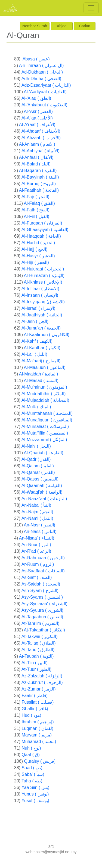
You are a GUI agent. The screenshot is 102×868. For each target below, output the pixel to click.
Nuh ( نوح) (31, 748)
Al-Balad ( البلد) (36, 164)
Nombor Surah (35, 26)
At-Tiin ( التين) (35, 663)
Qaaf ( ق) (31, 755)
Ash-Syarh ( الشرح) (40, 591)
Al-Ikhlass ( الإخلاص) (43, 282)
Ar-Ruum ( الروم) (38, 564)
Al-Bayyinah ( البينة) (40, 177)
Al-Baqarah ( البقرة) (38, 171)
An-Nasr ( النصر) (40, 525)
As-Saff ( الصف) (37, 577)
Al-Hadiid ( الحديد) (38, 243)
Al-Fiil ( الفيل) (37, 216)
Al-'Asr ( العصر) (38, 111)
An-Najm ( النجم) (37, 512)
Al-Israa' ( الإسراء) (38, 308)
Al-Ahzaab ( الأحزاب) (41, 138)
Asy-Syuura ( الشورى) (42, 610)
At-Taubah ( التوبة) (36, 656)
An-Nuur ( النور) (36, 545)
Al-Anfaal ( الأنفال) (36, 157)
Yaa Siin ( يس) (35, 787)
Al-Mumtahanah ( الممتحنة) (47, 413)
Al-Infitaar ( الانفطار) (40, 289)
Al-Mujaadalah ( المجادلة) (45, 400)
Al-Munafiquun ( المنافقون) (47, 420)
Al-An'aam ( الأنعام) (37, 144)
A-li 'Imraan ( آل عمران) (41, 65)
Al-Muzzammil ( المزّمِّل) (44, 440)
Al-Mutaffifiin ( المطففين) (45, 433)
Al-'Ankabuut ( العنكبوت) (44, 105)
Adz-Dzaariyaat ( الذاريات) (46, 85)
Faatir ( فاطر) (35, 696)
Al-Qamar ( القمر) (38, 472)
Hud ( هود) (32, 715)
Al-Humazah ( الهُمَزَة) (44, 276)
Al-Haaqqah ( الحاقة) (41, 236)
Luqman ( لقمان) (38, 728)
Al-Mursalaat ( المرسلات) (45, 426)
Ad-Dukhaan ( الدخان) (42, 72)
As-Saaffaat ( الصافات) (43, 571)
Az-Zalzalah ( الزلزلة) (42, 676)
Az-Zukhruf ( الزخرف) (42, 682)
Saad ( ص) (32, 768)
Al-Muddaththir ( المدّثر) (44, 394)
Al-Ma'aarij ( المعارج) (41, 361)
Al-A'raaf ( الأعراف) (37, 125)
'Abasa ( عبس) (36, 59)
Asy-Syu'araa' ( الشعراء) (44, 604)
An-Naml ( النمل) (37, 518)
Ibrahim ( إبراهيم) (38, 722)
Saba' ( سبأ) (33, 774)
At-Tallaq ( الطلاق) (39, 643)
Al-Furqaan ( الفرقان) (42, 223)
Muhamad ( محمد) (39, 742)
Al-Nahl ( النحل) (36, 446)
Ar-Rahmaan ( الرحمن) (43, 558)
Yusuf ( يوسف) (35, 801)
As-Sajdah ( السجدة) (41, 584)
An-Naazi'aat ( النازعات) (44, 499)
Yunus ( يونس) (35, 794)
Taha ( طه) (32, 781)
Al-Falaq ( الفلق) (39, 203)
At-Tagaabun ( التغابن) (42, 617)
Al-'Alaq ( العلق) (36, 98)
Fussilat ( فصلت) (38, 702)
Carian (84, 26)
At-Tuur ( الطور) (36, 669)
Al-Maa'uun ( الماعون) (45, 367)
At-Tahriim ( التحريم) (41, 623)
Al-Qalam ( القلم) (38, 466)
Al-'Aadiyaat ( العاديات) (45, 92)
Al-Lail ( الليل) (34, 354)
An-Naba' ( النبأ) (36, 505)
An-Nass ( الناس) (40, 531)
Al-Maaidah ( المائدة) (38, 374)
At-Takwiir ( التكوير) (40, 637)
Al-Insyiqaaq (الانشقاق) (43, 302)
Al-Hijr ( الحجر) (35, 262)
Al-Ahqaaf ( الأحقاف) (41, 131)
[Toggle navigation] (91, 8)
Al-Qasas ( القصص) (40, 479)
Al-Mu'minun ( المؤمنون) (44, 387)
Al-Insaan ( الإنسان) (40, 295)
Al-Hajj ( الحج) (35, 249)
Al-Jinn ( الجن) (35, 321)
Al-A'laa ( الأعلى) (37, 118)
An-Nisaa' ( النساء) (37, 538)
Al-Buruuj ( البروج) (39, 184)
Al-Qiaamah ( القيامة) (42, 486)
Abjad (62, 26)
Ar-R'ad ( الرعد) (36, 551)
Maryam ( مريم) (37, 735)
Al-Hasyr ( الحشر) (38, 256)
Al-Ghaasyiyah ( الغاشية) (45, 230)
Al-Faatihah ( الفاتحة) (39, 190)
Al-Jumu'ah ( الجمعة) (41, 328)
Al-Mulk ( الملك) (36, 407)
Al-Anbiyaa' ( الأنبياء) (41, 151)
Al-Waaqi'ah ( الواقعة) (42, 492)
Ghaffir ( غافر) (35, 709)
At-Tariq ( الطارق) (38, 650)
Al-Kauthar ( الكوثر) (42, 348)
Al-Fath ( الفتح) (35, 210)
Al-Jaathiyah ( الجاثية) (42, 315)
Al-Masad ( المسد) (41, 381)
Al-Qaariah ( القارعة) (44, 453)
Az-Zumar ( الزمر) (39, 689)
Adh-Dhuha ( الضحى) (41, 79)
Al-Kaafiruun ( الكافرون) (47, 335)
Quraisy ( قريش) (40, 761)
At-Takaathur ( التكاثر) (44, 630)
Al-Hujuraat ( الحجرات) (43, 269)
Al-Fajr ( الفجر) (35, 197)
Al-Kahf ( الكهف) (37, 341)
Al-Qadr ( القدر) (36, 459)
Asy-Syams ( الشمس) (42, 597)
